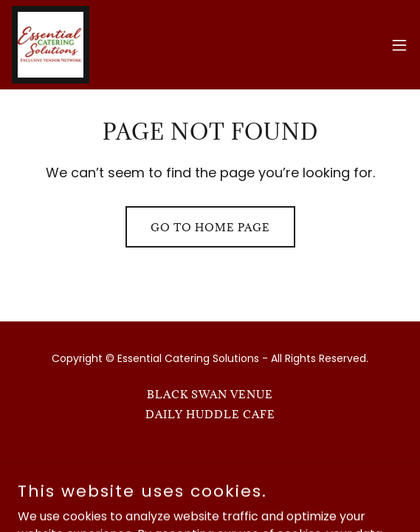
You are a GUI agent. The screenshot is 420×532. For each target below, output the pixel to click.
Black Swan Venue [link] (210, 394)
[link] (51, 45)
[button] (399, 45)
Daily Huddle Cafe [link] (210, 414)
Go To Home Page (210, 227)
